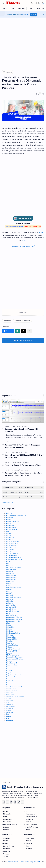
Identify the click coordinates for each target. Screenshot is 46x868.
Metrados (10, 635)
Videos (9, 699)
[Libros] (30, 8)
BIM (8, 531)
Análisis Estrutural (31, 824)
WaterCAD (10, 705)
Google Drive (30, 838)
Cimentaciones (11, 547)
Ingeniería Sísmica (12, 611)
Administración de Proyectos (16, 515)
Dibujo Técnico (11, 569)
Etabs (8, 585)
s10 (7, 715)
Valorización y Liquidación (15, 697)
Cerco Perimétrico (12, 545)
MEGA (41, 232)
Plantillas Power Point (14, 649)
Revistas (9, 661)
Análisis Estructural (13, 521)
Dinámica (9, 571)
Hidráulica (10, 601)
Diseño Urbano (11, 575)
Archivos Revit (11, 527)
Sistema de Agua (12, 677)
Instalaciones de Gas (13, 621)
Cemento (9, 539)
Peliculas (6, 830)
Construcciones (11, 555)
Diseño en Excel (12, 579)
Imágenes (10, 603)
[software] (24, 426)
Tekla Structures (12, 689)
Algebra (9, 519)
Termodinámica (12, 691)
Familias (9, 589)
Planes (6, 843)
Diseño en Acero (12, 577)
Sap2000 (9, 671)
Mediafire (29, 843)
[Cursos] (12, 8)
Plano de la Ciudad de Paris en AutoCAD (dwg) (23, 465)
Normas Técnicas (12, 645)
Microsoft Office (12, 639)
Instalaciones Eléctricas (14, 617)
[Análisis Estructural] (12, 488)
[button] (3, 3)
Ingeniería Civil (11, 609)
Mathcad (9, 629)
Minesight (10, 641)
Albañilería (10, 517)
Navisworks (10, 643)
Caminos (9, 533)
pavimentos (10, 713)
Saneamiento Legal (13, 669)
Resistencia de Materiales (15, 659)
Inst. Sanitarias (11, 615)
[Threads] (15, 802)
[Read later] (36, 94)
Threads (6, 854)
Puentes (9, 653)
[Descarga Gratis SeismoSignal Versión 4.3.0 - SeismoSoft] (23, 411)
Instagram (7, 851)
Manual (9, 625)
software (9, 717)
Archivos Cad (11, 525)
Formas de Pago (9, 846)
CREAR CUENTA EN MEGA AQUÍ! (23, 246)
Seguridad (10, 673)
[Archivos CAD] (39, 8)
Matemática (10, 627)
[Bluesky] (19, 802)
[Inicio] (5, 8)
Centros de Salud (12, 543)
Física (8, 591)
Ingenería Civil (11, 607)
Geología (9, 593)
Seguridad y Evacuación (14, 675)
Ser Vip (6, 841)
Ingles (8, 613)
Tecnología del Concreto (14, 687)
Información (10, 605)
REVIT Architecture (13, 655)
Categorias (10, 537)
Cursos (9, 561)
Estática (9, 583)
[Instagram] (7, 802)
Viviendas (9, 701)
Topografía (10, 693)
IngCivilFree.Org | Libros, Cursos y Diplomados (24, 862)
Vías (8, 703)
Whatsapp (26, 14)
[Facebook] (4, 802)
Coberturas (10, 549)
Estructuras (10, 581)
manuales (10, 709)
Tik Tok (6, 857)
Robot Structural (12, 665)
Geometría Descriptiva (14, 597)
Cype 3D (9, 563)
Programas (7, 822)
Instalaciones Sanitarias (14, 619)
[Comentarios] (37, 402)
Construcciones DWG (13, 557)
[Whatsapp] (22, 802)
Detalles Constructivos (14, 567)
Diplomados (7, 814)
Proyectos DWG (11, 651)
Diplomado (10, 573)
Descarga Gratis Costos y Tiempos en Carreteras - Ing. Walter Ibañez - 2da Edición (24, 474)
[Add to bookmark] (42, 402)
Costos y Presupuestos (14, 559)
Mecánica (9, 631)
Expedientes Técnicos (13, 587)
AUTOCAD (10, 513)
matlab (9, 711)
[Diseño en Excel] (34, 497)
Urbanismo (10, 695)
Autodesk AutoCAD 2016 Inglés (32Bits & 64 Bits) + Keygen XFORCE (24, 456)
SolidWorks (10, 681)
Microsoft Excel (11, 637)
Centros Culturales (13, 541)
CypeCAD (9, 565)
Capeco (9, 535)
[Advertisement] (23, 43)
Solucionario (11, 683)
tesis (8, 719)
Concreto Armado (12, 553)
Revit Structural (11, 663)
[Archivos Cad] (18, 462)
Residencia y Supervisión (15, 657)
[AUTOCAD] (17, 452)
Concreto (9, 551)
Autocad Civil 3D (12, 529)
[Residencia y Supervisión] (22, 321)
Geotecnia (10, 599)
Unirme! (34, 14)
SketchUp (9, 679)
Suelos (8, 685)
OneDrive (29, 849)
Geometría (10, 595)
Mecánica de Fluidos (13, 633)
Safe (8, 667)
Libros (8, 623)
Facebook (7, 849)
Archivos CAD (8, 819)
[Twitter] (11, 802)
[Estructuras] (17, 426)
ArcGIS (9, 523)
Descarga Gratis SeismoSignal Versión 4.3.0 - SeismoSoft (22, 430)
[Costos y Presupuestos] (21, 470)
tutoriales (10, 721)
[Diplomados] (21, 8)
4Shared (28, 841)
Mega (27, 846)
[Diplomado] (7, 321)
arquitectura (10, 707)
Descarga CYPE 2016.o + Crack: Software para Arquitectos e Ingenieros (22, 446)
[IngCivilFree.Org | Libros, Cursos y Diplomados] (13, 3)
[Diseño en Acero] (12, 497)
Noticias (9, 647)
